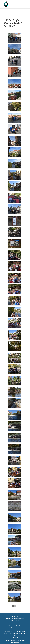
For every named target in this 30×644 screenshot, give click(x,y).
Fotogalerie (15, 637)
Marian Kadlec (15, 642)
